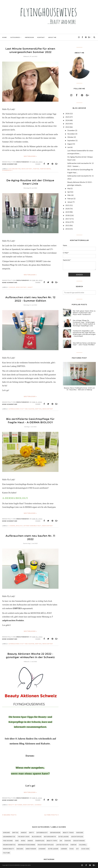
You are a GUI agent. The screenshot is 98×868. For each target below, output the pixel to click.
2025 (67, 117)
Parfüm (36, 169)
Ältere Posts (51, 815)
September (71, 140)
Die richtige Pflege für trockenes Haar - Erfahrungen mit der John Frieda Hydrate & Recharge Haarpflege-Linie (84, 323)
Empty (32, 833)
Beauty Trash (68, 833)
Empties (38, 409)
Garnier (64, 849)
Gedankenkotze (9, 837)
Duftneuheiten (15, 169)
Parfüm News (45, 169)
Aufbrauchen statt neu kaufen (21, 409)
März (69, 195)
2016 (67, 222)
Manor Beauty (9, 849)
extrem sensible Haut (32, 526)
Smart (30, 287)
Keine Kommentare (10, 164)
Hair (17, 841)
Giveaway (42, 849)
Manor (30, 841)
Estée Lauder (53, 849)
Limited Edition (62, 845)
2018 (67, 215)
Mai (69, 188)
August (70, 144)
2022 (67, 127)
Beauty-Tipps (52, 841)
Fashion (68, 841)
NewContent (27, 169)
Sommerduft (7, 170)
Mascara (20, 849)
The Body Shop (24, 837)
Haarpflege (40, 841)
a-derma (12, 526)
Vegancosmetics (9, 845)
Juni (69, 147)
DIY (77, 849)
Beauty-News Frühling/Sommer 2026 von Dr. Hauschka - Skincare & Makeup (79, 389)
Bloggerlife (37, 837)
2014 (67, 229)
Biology (19, 526)
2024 (67, 120)
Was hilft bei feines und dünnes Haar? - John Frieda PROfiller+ (84, 344)
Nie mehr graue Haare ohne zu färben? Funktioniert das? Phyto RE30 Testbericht (84, 313)
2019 (67, 212)
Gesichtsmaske (79, 841)
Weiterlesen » (30, 156)
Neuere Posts (10, 815)
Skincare (6, 833)
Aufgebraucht (42, 833)
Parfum (74, 845)
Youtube (6, 853)
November (71, 134)
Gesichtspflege (77, 837)
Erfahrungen (55, 833)
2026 (67, 114)
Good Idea (85, 849)
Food (72, 849)
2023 (67, 124)
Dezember (71, 130)
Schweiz (38, 805)
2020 (67, 209)
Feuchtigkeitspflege (46, 845)
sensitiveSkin (31, 849)
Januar (70, 202)
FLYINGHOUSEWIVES (14, 865)
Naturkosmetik (50, 837)
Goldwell (83, 845)
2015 (67, 225)
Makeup (24, 833)
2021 (67, 205)
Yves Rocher (8, 841)
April (69, 192)
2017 (67, 219)
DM (61, 841)
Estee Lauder (64, 837)
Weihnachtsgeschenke (27, 845)
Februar (70, 199)
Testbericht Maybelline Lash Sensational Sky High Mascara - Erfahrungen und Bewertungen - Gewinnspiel (84, 333)
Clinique (12, 287)
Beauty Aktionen (15, 805)
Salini (29, 865)
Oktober (70, 137)
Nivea (23, 841)
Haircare (80, 833)
